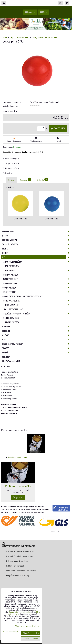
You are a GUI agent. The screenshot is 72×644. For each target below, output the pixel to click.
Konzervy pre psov (10, 275)
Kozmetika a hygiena (36, 301)
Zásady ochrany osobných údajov (28, 626)
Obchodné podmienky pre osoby (20, 551)
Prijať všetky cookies (31, 633)
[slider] (35, 106)
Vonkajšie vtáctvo (36, 244)
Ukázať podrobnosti (11, 632)
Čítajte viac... (18, 497)
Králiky (36, 249)
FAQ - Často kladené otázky (18, 575)
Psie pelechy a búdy (11, 318)
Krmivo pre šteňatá (11, 266)
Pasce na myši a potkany (36, 344)
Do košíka (58, 128)
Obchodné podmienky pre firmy (19, 556)
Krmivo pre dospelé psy (36, 262)
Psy (36, 257)
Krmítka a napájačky (36, 305)
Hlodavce (36, 327)
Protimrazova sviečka (18, 486)
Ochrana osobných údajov (17, 561)
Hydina (36, 236)
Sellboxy (6, 357)
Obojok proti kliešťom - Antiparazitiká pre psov (22, 296)
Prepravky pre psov (11, 322)
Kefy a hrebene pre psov (13, 309)
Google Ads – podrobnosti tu (20, 612)
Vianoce (36, 348)
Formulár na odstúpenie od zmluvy (21, 571)
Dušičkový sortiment (11, 361)
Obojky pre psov (36, 288)
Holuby (36, 253)
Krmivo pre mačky (36, 270)
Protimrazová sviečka (18, 457)
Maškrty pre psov (36, 279)
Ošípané (36, 335)
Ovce (36, 340)
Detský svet (36, 353)
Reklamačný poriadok (15, 566)
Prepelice (36, 331)
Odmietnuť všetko (31, 639)
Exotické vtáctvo (36, 240)
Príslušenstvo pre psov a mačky (36, 314)
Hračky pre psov (36, 292)
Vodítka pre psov (36, 283)
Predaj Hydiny (36, 231)
